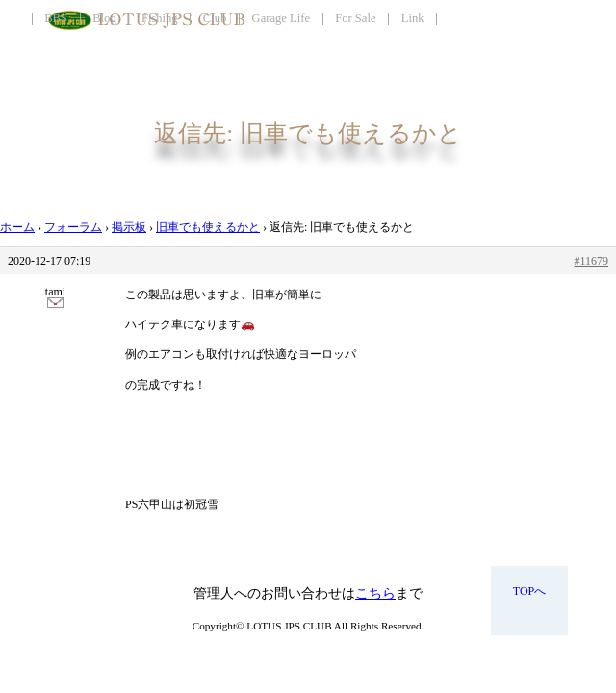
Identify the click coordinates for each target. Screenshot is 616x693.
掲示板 (129, 227)
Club (215, 18)
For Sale (355, 18)
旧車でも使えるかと (208, 227)
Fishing (160, 18)
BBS (56, 18)
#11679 (591, 261)
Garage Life (281, 18)
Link (413, 18)
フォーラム (73, 227)
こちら (375, 593)
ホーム (17, 227)
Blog (104, 18)
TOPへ (529, 591)
